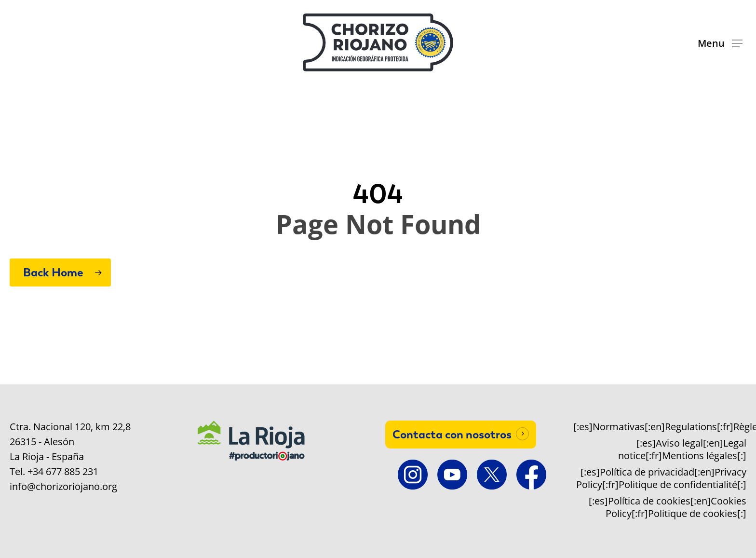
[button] (720, 43)
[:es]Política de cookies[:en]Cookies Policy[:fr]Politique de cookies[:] (668, 507)
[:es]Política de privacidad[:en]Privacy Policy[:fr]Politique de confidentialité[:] (661, 478)
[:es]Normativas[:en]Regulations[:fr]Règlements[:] (660, 427)
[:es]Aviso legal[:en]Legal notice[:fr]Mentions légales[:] (682, 449)
